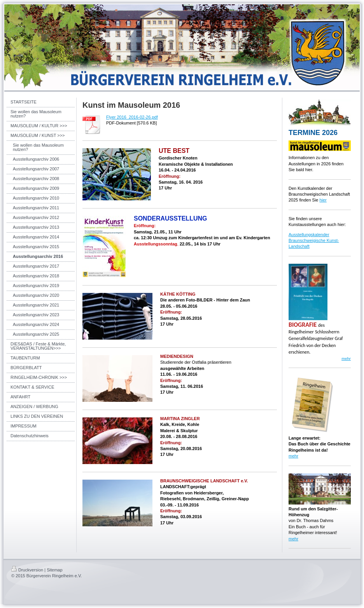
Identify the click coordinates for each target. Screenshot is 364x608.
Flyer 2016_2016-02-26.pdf (132, 117)
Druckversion (27, 570)
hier (323, 200)
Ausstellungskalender (309, 235)
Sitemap (54, 570)
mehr (293, 456)
